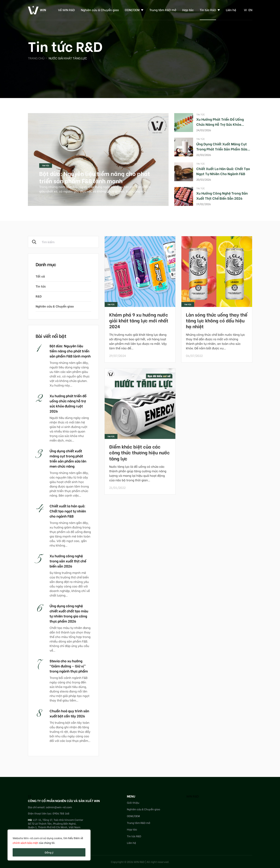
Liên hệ (231, 10)
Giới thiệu (133, 802)
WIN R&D (193, 796)
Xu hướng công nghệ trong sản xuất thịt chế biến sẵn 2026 (222, 196)
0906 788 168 (61, 813)
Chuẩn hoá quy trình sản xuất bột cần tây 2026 (69, 713)
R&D (39, 296)
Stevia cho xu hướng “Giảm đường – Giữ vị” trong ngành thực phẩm (69, 666)
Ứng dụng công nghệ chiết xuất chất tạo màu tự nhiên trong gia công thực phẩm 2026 (69, 613)
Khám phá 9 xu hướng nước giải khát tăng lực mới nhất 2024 (139, 320)
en (250, 10)
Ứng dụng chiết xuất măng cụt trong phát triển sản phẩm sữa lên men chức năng (222, 149)
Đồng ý (49, 852)
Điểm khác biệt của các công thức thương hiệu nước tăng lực (139, 452)
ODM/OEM (132, 10)
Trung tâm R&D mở (163, 10)
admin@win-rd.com (59, 807)
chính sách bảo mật (25, 843)
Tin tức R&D (208, 10)
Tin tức (46, 165)
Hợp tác (188, 10)
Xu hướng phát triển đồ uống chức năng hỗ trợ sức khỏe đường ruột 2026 (220, 124)
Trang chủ (36, 58)
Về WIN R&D (66, 10)
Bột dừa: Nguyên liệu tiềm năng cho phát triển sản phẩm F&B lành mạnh (95, 177)
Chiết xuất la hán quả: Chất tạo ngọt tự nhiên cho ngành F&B (223, 171)
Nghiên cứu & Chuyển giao (100, 10)
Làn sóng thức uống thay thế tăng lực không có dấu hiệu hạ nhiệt (217, 320)
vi (245, 10)
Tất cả (40, 276)
